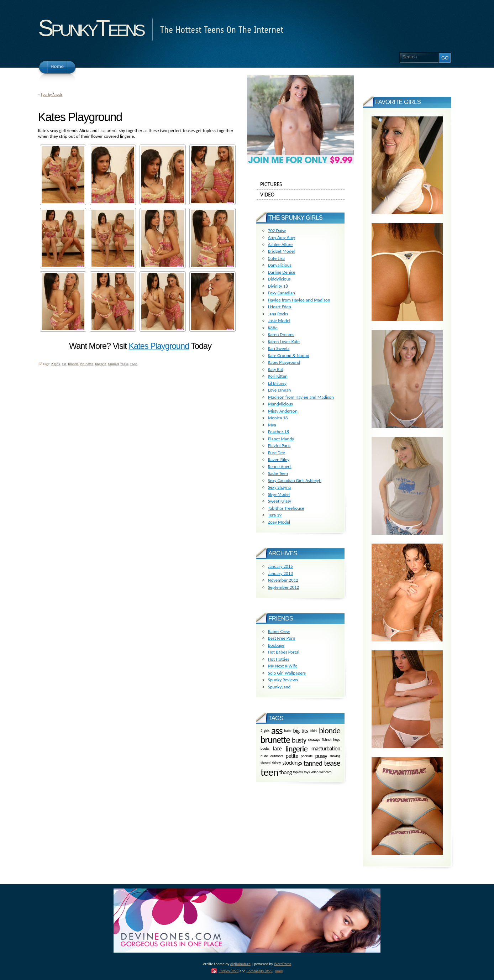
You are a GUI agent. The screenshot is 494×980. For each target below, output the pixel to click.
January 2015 (280, 566)
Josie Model (279, 321)
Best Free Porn (282, 638)
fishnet (327, 740)
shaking (335, 756)
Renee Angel (280, 467)
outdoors (277, 756)
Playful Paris (279, 446)
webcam (325, 772)
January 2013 (280, 573)
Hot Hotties (279, 659)
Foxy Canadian (282, 293)
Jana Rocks (278, 314)
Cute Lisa (276, 258)
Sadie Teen (278, 473)
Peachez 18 (278, 432)
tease (125, 364)
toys (307, 772)
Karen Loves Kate (284, 342)
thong (285, 772)
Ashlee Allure (280, 244)
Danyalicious (280, 265)
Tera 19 (275, 515)
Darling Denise (282, 272)
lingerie (101, 364)
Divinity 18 (278, 286)
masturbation (326, 748)
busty (299, 740)
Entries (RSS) (228, 971)
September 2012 (283, 587)
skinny (276, 763)
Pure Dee (277, 453)
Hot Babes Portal (284, 652)
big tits (301, 730)
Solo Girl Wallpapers (287, 673)
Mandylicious (280, 404)
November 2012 (283, 580)
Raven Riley (279, 459)
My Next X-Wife (283, 666)
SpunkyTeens (91, 28)
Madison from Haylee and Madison (301, 397)
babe (288, 730)
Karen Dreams (281, 334)
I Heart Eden (280, 307)
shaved (266, 763)
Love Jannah (280, 390)
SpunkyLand (279, 687)
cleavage (314, 740)
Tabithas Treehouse (286, 508)
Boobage (276, 645)
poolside (307, 756)
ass (64, 364)
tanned (114, 364)
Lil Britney (277, 383)
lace (277, 748)
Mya (272, 425)
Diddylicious (279, 279)
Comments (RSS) (259, 971)
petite (292, 756)
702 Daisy (277, 230)
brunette (87, 364)
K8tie (273, 328)
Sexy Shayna (279, 487)
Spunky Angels (52, 95)
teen (134, 364)
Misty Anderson (283, 411)
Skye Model (279, 494)
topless (298, 772)
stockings (292, 763)
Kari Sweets (279, 348)
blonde (73, 364)
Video (300, 195)
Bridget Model (281, 251)
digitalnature (240, 964)
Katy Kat (276, 369)
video (315, 772)
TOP (279, 971)
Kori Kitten (278, 376)
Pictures (300, 184)
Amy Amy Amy (282, 237)
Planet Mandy (281, 439)
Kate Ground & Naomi (289, 355)
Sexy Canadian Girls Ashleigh (295, 480)
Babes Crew (279, 631)
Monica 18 (278, 418)
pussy (321, 756)
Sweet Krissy (280, 501)
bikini (313, 730)
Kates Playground (159, 346)
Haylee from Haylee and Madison (299, 300)
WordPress (283, 964)
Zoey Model (279, 522)
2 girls (55, 364)
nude (264, 756)
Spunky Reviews (283, 680)
